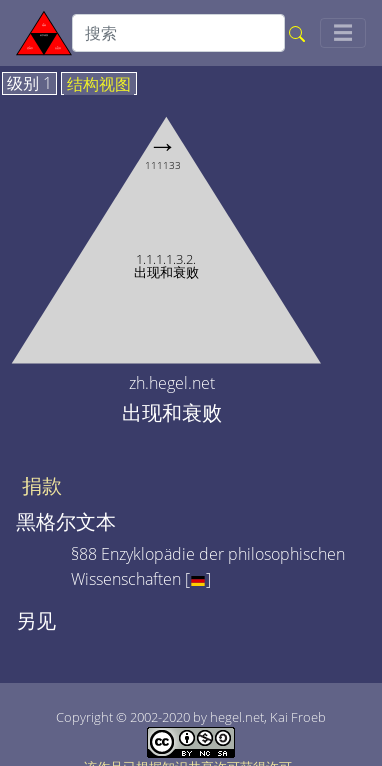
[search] (178, 33)
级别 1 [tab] (29, 84)
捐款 (42, 486)
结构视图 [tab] (99, 85)
